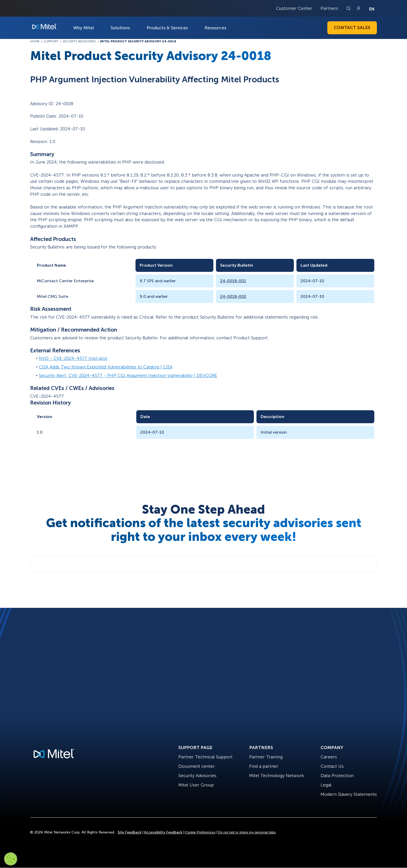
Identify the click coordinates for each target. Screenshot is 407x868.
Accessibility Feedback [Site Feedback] (163, 832)
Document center (197, 766)
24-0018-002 (233, 296)
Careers (329, 757)
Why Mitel (84, 28)
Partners (329, 8)
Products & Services (167, 28)
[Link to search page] (349, 8)
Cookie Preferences (200, 832)
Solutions (120, 28)
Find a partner (264, 766)
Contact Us (332, 766)
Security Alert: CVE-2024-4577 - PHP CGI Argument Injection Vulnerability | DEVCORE (128, 375)
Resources (215, 28)
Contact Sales (352, 28)
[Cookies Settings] (11, 859)
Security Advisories (197, 776)
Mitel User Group (196, 785)
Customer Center (294, 8)
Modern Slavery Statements (349, 794)
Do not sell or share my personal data (247, 832)
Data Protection (337, 776)
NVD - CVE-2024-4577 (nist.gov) (73, 358)
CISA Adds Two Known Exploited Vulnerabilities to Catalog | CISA (106, 367)
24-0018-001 (233, 281)
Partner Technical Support (205, 757)
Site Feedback (130, 832)
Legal (326, 785)
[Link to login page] (358, 8)
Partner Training (266, 757)
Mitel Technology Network (277, 776)
